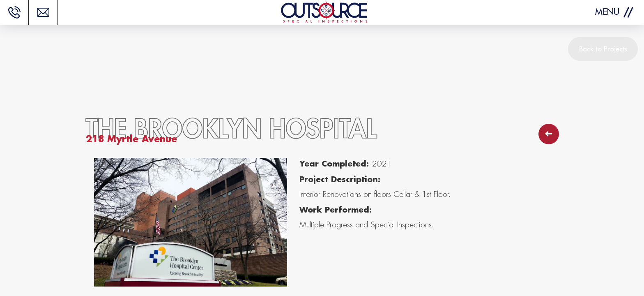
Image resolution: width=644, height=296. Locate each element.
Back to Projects (603, 49)
